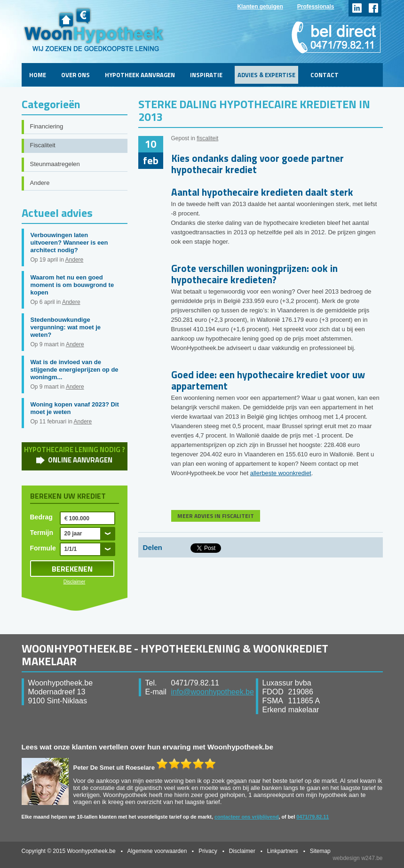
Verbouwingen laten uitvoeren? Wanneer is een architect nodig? (69, 243)
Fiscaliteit (43, 145)
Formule (43, 548)
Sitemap (320, 851)
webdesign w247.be (357, 858)
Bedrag (41, 517)
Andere (40, 183)
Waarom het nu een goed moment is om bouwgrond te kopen (72, 285)
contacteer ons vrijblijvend (247, 817)
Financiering (47, 126)
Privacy (208, 851)
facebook (373, 8)
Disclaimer (75, 582)
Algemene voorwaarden (157, 851)
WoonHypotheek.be (94, 29)
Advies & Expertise (266, 75)
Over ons (75, 75)
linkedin (357, 8)
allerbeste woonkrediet (281, 473)
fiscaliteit (207, 138)
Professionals (316, 7)
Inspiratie (206, 75)
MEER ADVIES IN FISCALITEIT (216, 516)
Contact (325, 75)
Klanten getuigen (260, 7)
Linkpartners (283, 851)
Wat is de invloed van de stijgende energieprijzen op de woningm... (75, 370)
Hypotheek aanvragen (140, 75)
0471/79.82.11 (313, 817)
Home (38, 75)
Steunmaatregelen (55, 164)
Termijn (42, 533)
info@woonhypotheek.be (213, 692)
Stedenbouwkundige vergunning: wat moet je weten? (66, 327)
